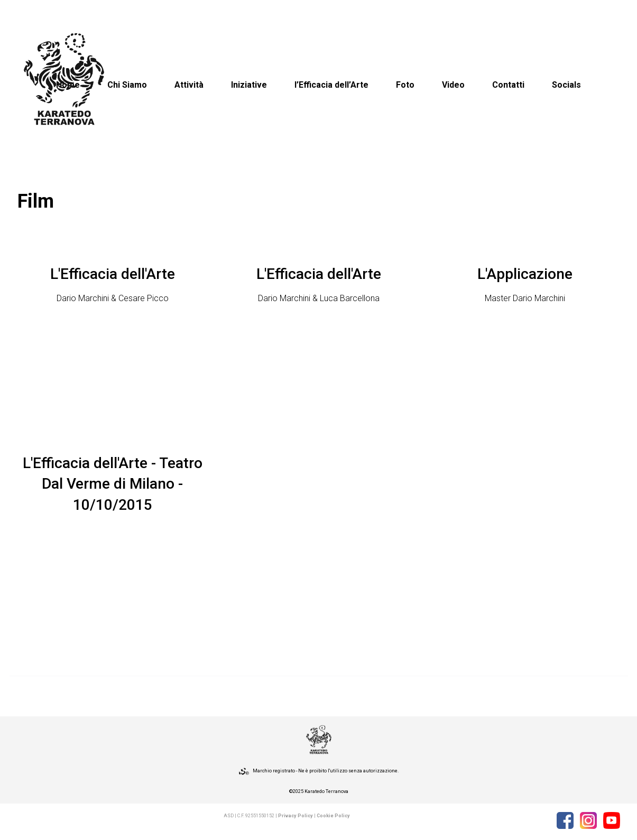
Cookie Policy (333, 816)
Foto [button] (405, 85)
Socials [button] (566, 85)
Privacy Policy (296, 816)
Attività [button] (189, 85)
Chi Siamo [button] (127, 85)
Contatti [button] (508, 85)
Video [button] (453, 85)
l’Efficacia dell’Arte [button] (331, 85)
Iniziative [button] (249, 85)
